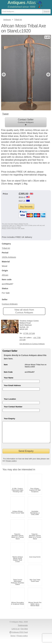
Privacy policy (11, 465)
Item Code (8, 372)
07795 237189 (29, 333)
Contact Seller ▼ (26, 122)
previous (3, 75)
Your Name (9, 378)
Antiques (22, 3)
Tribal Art (6, 248)
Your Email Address (12, 385)
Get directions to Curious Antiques (32, 344)
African (5, 275)
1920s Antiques (9, 257)
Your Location (10, 399)
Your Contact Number (13, 407)
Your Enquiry (9, 419)
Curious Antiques (10, 304)
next (49, 75)
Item (6, 365)
